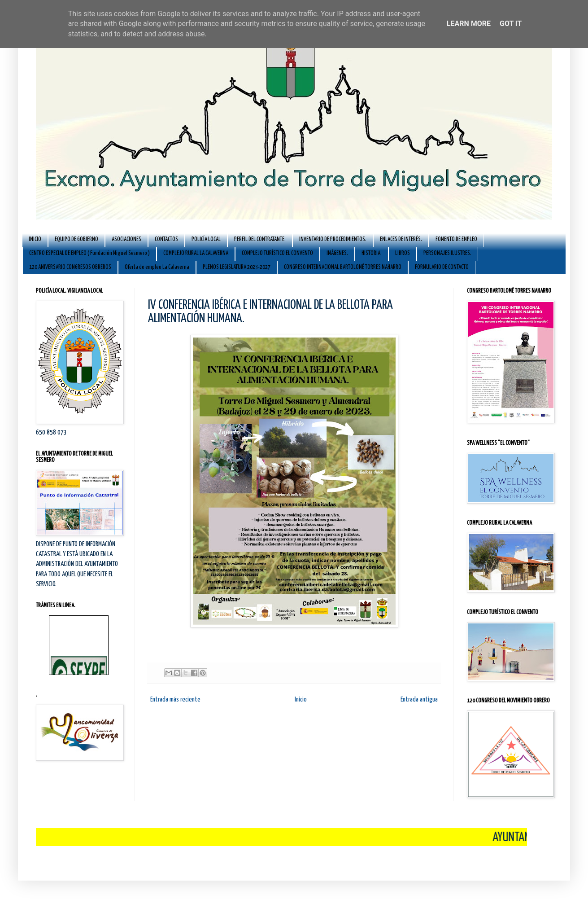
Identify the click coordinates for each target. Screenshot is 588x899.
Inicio (301, 699)
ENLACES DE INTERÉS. (401, 239)
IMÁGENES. (337, 253)
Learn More (469, 24)
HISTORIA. (372, 253)
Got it (511, 24)
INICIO (35, 239)
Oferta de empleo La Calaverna (157, 267)
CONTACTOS (166, 239)
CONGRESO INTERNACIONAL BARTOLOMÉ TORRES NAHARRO (343, 267)
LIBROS (403, 253)
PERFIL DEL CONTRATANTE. (260, 239)
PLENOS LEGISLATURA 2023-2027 (237, 267)
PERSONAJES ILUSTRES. (447, 253)
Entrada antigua (419, 699)
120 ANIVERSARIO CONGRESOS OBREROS (70, 267)
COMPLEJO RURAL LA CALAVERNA (196, 253)
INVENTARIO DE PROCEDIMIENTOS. (333, 239)
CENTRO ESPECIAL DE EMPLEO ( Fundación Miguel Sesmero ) (89, 253)
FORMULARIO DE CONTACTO (442, 267)
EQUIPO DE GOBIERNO (76, 239)
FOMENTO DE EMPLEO (456, 239)
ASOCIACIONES (126, 239)
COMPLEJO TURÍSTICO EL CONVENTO (277, 253)
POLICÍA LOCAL (206, 239)
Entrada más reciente (175, 699)
